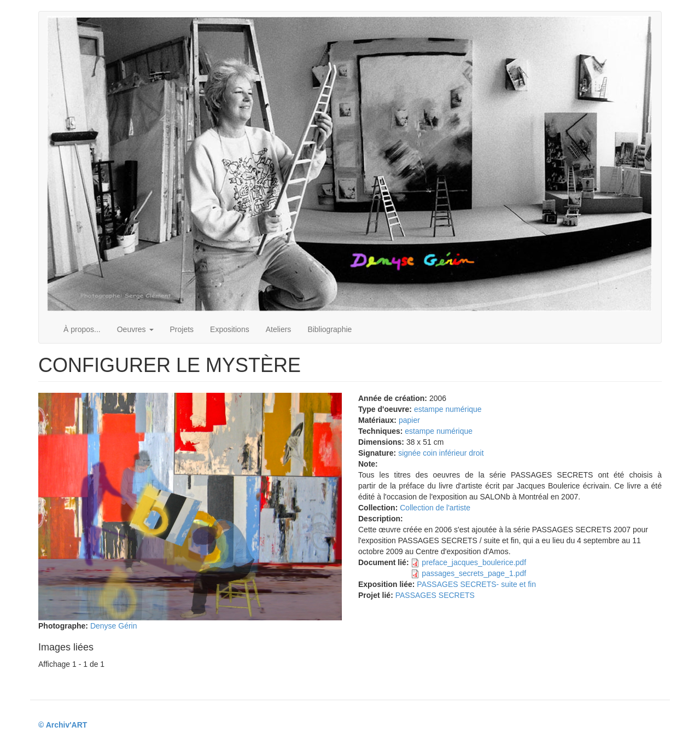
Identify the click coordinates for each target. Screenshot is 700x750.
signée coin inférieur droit (441, 453)
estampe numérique (448, 409)
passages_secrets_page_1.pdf (474, 573)
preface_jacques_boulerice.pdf (474, 562)
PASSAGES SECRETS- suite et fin (476, 584)
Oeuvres (135, 329)
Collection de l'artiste (435, 508)
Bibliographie (329, 329)
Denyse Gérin (114, 626)
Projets (182, 329)
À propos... (82, 329)
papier (409, 420)
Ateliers (279, 329)
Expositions (230, 329)
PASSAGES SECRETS (435, 595)
